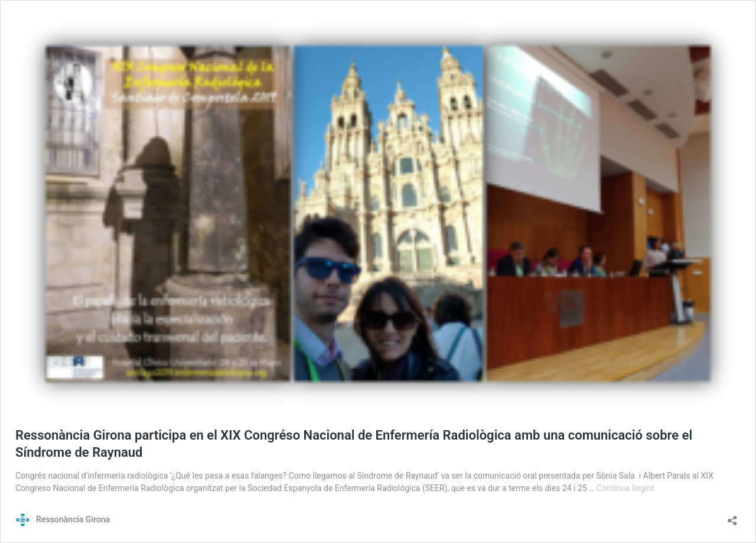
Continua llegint (625, 488)
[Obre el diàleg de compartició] (732, 517)
